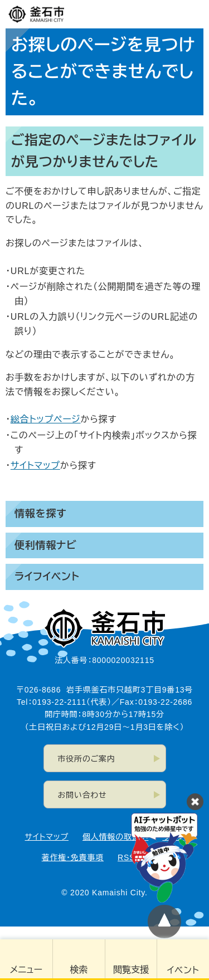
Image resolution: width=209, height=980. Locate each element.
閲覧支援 (131, 970)
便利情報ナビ (46, 545)
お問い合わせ (82, 795)
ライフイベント (47, 577)
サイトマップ (35, 465)
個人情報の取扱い (115, 837)
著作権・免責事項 (73, 857)
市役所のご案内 (87, 759)
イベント (183, 970)
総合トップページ (46, 419)
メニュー (26, 970)
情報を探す (40, 514)
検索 (79, 970)
